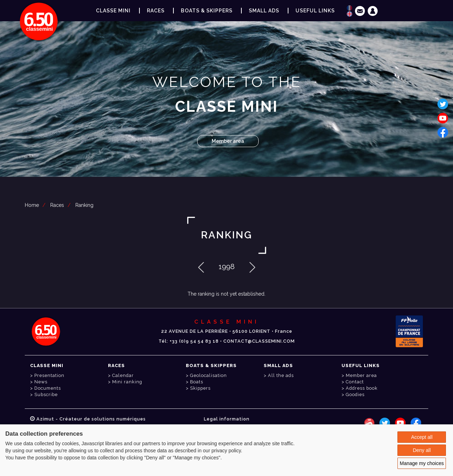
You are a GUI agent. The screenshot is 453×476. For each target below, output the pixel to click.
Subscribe (46, 394)
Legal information (227, 419)
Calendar (123, 375)
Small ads (264, 11)
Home (32, 205)
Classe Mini (113, 11)
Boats (197, 382)
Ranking (84, 205)
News (41, 382)
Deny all (422, 450)
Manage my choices (422, 463)
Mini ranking (127, 382)
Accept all (422, 437)
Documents (48, 388)
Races (57, 205)
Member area (228, 141)
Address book (362, 388)
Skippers (200, 388)
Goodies (355, 394)
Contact (355, 382)
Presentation (49, 375)
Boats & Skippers (207, 11)
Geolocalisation (208, 375)
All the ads (281, 375)
